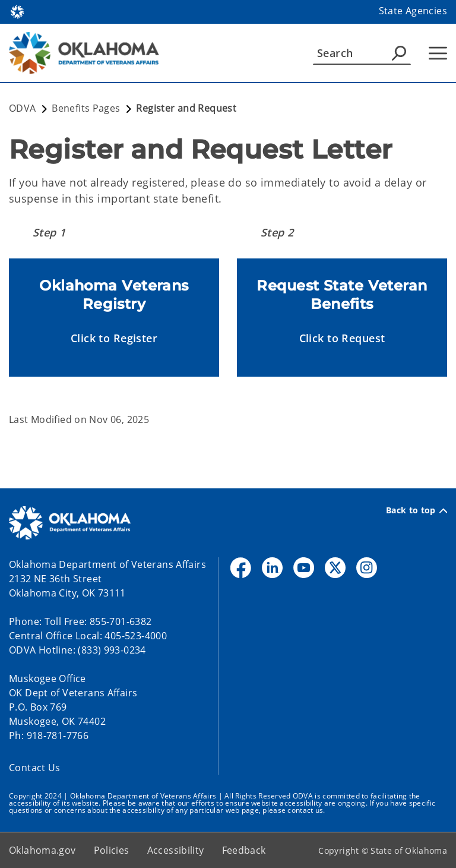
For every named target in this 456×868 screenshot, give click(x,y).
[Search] (362, 53)
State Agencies (413, 11)
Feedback (244, 850)
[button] (114, 338)
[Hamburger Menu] (438, 53)
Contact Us (35, 768)
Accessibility (176, 850)
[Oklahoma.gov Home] (17, 11)
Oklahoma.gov (42, 850)
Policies (112, 850)
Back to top (417, 510)
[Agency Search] (399, 53)
